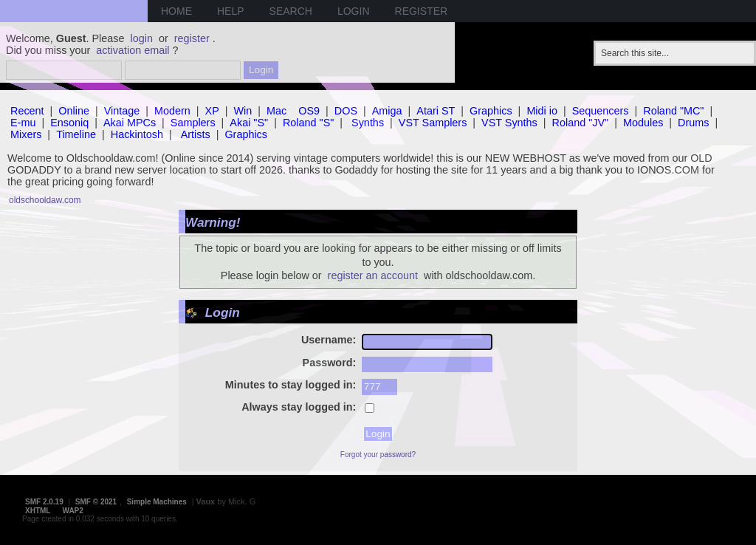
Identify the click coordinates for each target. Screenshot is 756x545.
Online (74, 111)
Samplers (193, 123)
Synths (368, 123)
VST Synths (509, 123)
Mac (276, 111)
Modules (643, 123)
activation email (133, 50)
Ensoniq (69, 123)
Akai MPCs (130, 123)
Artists (196, 134)
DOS (346, 111)
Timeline (76, 134)
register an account (373, 275)
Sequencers (601, 111)
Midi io (542, 111)
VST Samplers (433, 123)
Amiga (387, 111)
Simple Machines (157, 502)
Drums (693, 123)
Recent (27, 111)
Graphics (491, 111)
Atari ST (436, 111)
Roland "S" (308, 123)
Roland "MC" (673, 111)
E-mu (23, 123)
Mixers (26, 134)
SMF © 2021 (96, 502)
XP (212, 111)
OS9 (309, 111)
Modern (172, 111)
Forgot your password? (378, 455)
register (192, 38)
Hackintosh (137, 134)
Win (243, 111)
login (142, 38)
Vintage (122, 111)
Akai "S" (249, 123)
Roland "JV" (581, 123)
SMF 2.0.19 (44, 502)
